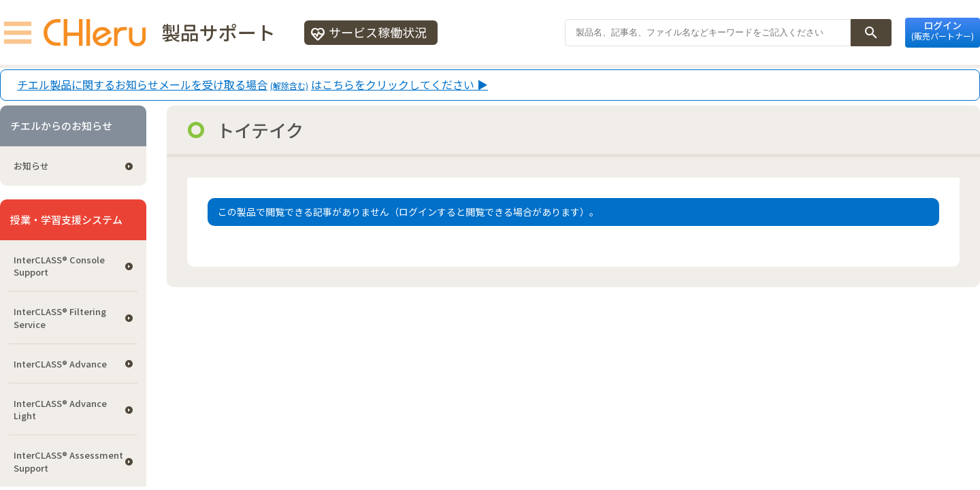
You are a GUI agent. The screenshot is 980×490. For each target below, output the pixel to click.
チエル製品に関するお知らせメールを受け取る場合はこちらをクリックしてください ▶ (252, 85)
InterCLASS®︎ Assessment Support (68, 461)
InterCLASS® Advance (60, 364)
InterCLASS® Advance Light (60, 409)
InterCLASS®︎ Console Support (59, 266)
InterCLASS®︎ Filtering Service (60, 317)
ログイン (943, 30)
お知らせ (31, 166)
